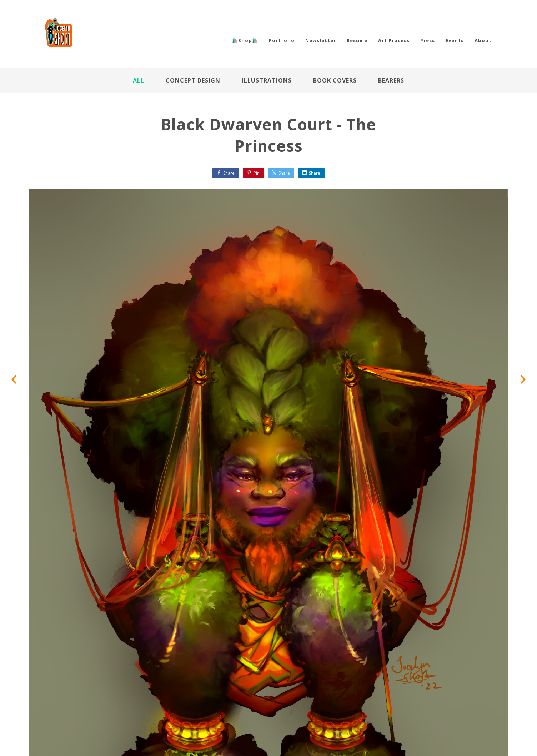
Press (428, 40)
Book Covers (335, 80)
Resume (357, 40)
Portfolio (282, 40)
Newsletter (321, 40)
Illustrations (267, 80)
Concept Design (193, 80)
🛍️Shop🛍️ (245, 40)
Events (455, 40)
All (139, 80)
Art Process (394, 40)
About (483, 40)
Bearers (391, 80)
